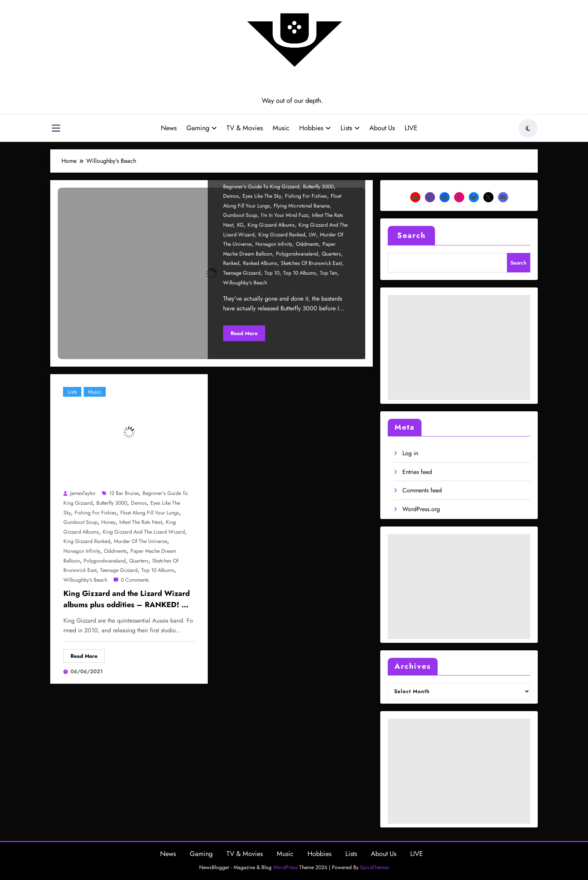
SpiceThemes (375, 867)
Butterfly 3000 (318, 187)
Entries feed (417, 472)
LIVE (411, 128)
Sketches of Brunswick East (311, 263)
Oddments (307, 244)
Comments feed (422, 490)
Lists (350, 128)
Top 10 (272, 273)
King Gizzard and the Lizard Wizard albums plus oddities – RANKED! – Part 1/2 (127, 600)
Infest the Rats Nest (141, 522)
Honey (108, 522)
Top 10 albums (300, 273)
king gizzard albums (271, 225)
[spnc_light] (528, 128)
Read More (244, 333)
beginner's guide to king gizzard (261, 187)
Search (411, 235)
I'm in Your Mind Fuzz (285, 215)
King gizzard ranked (282, 235)
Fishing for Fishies (306, 196)
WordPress (285, 867)
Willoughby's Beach (245, 283)
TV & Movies (245, 128)
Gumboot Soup (240, 215)
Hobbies (315, 128)
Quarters (331, 254)
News (169, 128)
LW (313, 235)
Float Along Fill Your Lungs (150, 513)
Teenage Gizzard (242, 273)
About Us (382, 128)
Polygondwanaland (297, 254)
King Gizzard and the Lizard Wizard (144, 532)
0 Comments (135, 580)
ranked (231, 263)
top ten (328, 273)
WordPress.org (421, 509)
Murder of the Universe (141, 541)
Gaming (202, 128)
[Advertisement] (459, 347)
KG (240, 225)
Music (281, 128)
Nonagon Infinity (274, 244)
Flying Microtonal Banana (302, 206)
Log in (410, 453)
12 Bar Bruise (124, 493)
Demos (231, 196)
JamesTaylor (83, 493)
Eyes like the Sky (262, 196)
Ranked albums (260, 263)
